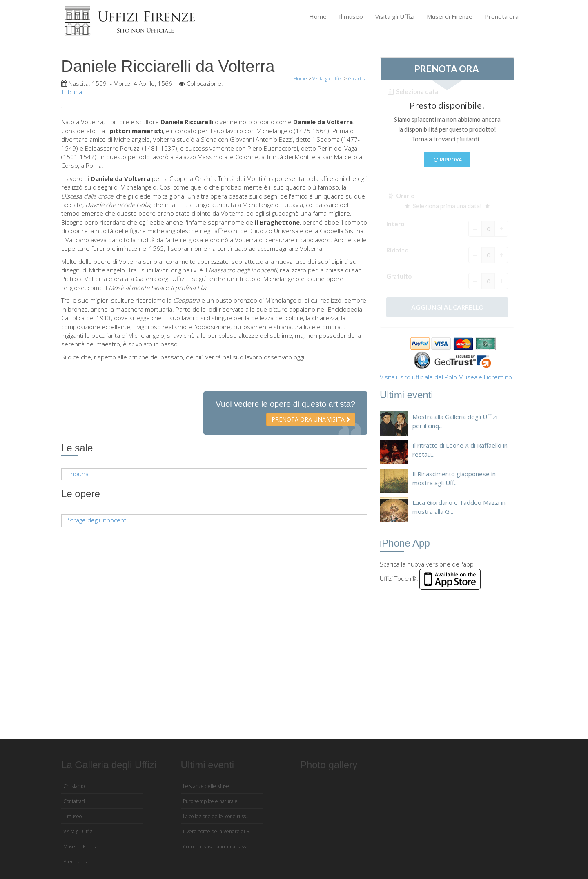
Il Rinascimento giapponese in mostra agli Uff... (454, 478)
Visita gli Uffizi (395, 16)
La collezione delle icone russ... (216, 816)
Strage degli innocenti (98, 520)
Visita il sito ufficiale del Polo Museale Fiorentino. (447, 377)
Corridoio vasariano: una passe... (218, 847)
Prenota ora (502, 16)
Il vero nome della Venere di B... (218, 831)
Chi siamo (74, 786)
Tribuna (78, 474)
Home (318, 16)
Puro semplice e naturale (210, 801)
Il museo (351, 16)
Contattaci (74, 801)
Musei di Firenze (450, 16)
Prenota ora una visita (311, 419)
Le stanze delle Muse (206, 786)
